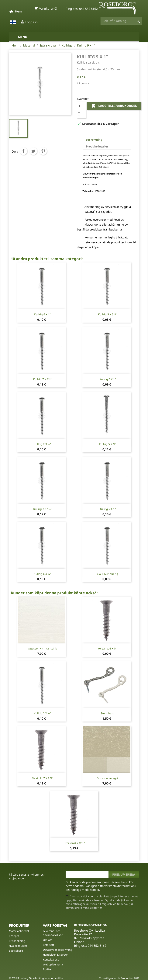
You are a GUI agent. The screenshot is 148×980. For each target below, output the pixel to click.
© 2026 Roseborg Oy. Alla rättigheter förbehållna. (36, 978)
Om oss (48, 940)
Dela (23, 151)
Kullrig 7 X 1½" (42, 379)
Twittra (33, 151)
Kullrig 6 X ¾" (42, 574)
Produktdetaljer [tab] (97, 146)
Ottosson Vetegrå (108, 778)
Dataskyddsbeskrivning (58, 950)
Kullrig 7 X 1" (108, 509)
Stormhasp (108, 713)
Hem (18, 11)
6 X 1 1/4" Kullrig (108, 574)
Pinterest (43, 151)
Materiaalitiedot (19, 931)
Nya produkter (18, 946)
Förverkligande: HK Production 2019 (119, 978)
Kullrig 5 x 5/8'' (108, 314)
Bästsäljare (16, 951)
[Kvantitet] (81, 106)
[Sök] (121, 21)
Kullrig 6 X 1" (42, 314)
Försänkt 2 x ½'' (75, 843)
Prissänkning (17, 941)
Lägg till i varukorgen (114, 106)
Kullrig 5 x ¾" (108, 444)
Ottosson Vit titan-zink (42, 648)
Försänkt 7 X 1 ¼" (42, 778)
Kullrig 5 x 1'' (108, 379)
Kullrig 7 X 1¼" (42, 509)
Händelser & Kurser (55, 955)
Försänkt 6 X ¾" (108, 648)
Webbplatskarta (53, 964)
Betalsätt (48, 945)
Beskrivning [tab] (94, 140)
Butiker (47, 969)
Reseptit (14, 936)
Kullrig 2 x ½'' (42, 444)
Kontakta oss (51, 959)
